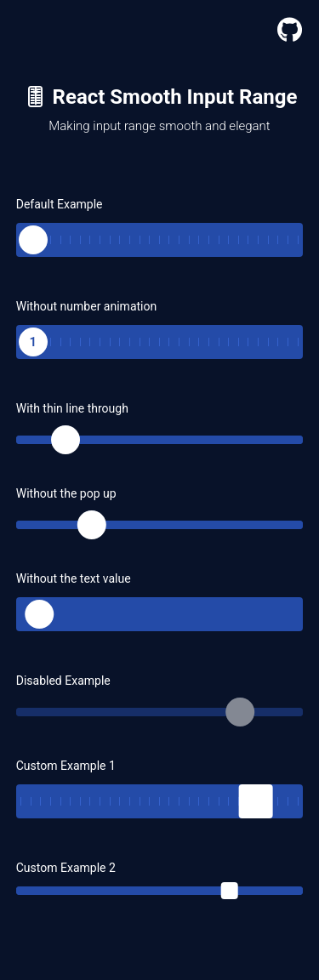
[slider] (33, 236)
